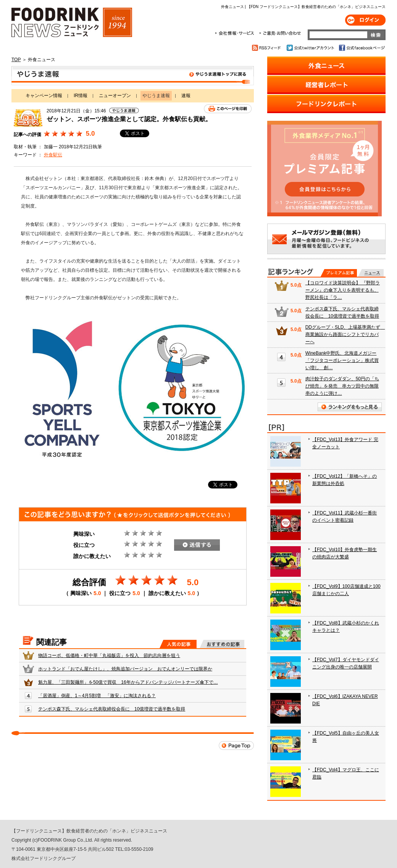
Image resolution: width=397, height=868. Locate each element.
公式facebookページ (361, 48)
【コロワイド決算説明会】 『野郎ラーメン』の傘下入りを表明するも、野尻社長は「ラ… (343, 290)
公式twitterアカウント (311, 48)
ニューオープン (115, 96)
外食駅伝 (53, 155)
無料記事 (371, 273)
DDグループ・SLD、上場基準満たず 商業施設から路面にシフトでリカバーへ (345, 334)
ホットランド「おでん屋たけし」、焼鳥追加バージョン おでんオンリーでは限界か (125, 669)
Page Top (236, 746)
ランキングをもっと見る (350, 407)
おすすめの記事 (222, 644)
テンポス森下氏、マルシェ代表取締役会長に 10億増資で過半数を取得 (112, 709)
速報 (186, 96)
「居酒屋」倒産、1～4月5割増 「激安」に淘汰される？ (97, 696)
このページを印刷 (228, 109)
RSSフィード (267, 48)
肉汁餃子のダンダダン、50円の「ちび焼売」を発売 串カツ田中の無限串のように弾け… (342, 386)
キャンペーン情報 (44, 96)
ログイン (365, 20)
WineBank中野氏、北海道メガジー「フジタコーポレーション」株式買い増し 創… (342, 360)
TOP (16, 60)
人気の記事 (178, 644)
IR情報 (81, 96)
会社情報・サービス (236, 33)
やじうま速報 (133, 76)
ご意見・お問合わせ (280, 33)
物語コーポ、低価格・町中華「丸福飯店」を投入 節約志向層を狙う (109, 655)
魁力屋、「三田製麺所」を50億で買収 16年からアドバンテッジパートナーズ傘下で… (128, 682)
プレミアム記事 (339, 273)
